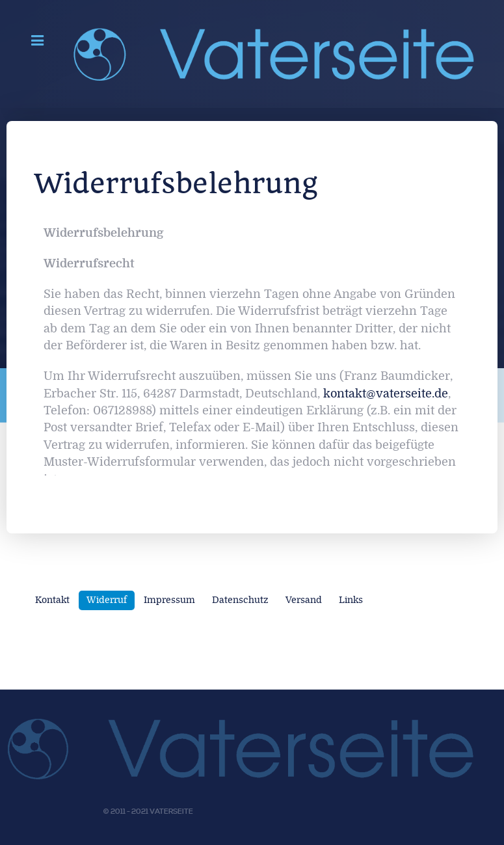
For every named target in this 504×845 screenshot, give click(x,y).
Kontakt (52, 600)
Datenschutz (240, 600)
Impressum (169, 600)
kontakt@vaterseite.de (386, 394)
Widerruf (107, 600)
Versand (304, 600)
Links (351, 600)
